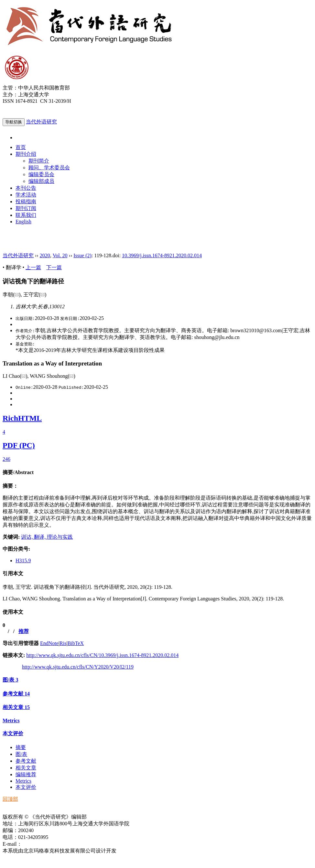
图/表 (10, 680)
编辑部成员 (41, 181)
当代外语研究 (41, 122)
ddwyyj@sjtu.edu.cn (43, 844)
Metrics (11, 720)
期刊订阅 (26, 208)
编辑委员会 (41, 174)
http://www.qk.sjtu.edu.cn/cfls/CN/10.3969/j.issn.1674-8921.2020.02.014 (102, 655)
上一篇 (33, 267)
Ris (63, 643)
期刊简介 (39, 161)
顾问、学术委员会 (49, 168)
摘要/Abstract (18, 472)
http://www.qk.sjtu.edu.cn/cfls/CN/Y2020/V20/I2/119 (78, 667)
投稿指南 (26, 201)
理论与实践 (60, 537)
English (23, 222)
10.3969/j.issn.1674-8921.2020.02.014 (162, 255)
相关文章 (16, 707)
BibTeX (76, 643)
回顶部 (10, 799)
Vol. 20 (60, 255)
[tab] (157, 473)
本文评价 (13, 733)
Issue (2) (82, 255)
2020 (45, 255)
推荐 (24, 631)
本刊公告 (26, 188)
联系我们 (26, 215)
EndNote (49, 643)
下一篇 (54, 267)
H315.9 (23, 561)
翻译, (40, 537)
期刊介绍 (26, 154)
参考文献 (16, 694)
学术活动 (26, 195)
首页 (21, 147)
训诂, (27, 537)
